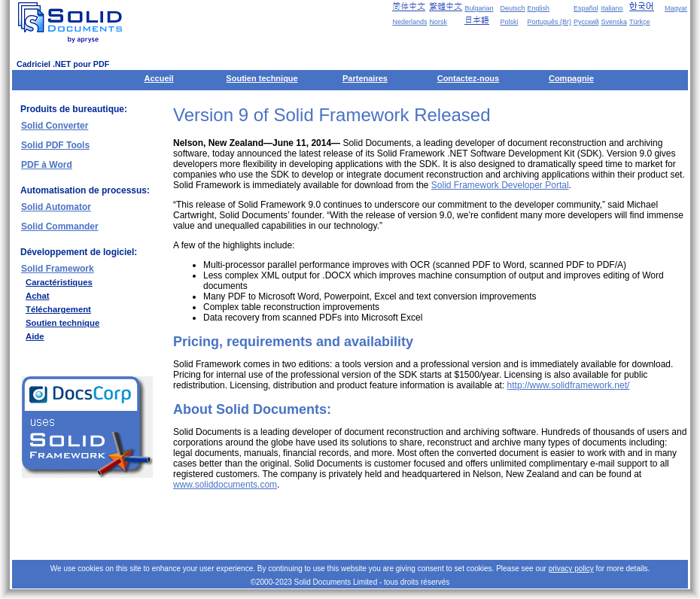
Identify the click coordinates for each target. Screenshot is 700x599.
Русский (586, 22)
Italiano (612, 8)
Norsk (438, 22)
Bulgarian (479, 8)
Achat (37, 296)
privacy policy (571, 569)
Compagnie (571, 78)
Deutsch (512, 8)
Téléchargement (58, 309)
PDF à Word (47, 165)
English (539, 8)
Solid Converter (55, 126)
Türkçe (640, 22)
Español (586, 8)
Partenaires (365, 78)
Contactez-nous (469, 78)
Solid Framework (58, 269)
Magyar (676, 8)
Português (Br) (550, 22)
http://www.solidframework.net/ (569, 385)
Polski (509, 22)
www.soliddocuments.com (225, 485)
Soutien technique (262, 78)
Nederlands (409, 22)
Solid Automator (56, 207)
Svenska (614, 22)
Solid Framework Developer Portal (500, 185)
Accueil (159, 78)
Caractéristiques (59, 282)
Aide (35, 336)
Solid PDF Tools (55, 145)
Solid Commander (60, 227)
